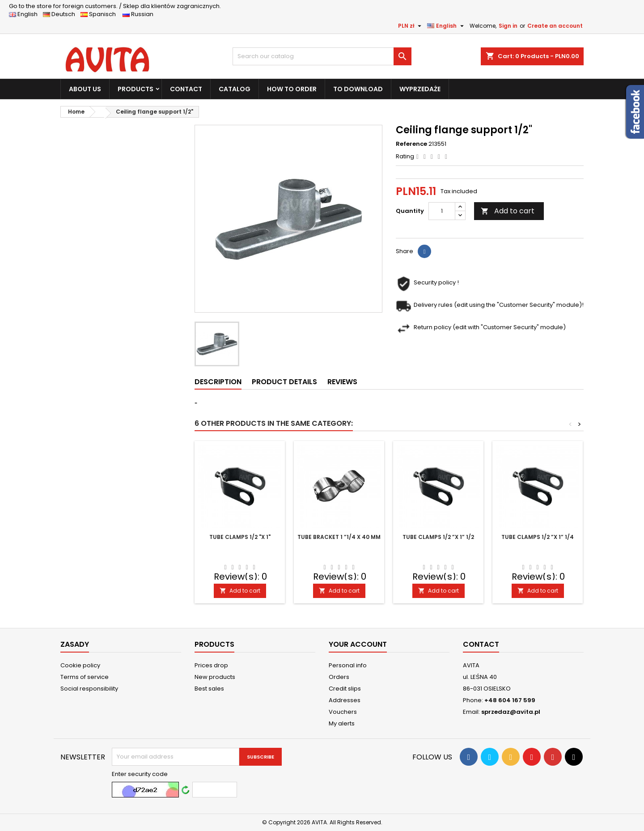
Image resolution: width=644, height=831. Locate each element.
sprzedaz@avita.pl (511, 712)
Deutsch (61, 14)
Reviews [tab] (342, 382)
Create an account (555, 26)
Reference (411, 144)
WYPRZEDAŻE (420, 89)
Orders (339, 677)
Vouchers (343, 712)
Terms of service (85, 677)
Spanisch (101, 14)
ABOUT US (85, 89)
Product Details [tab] (284, 382)
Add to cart (508, 211)
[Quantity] (442, 211)
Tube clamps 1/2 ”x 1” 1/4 (538, 537)
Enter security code (140, 774)
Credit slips (345, 689)
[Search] (322, 56)
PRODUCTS (136, 89)
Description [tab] (218, 382)
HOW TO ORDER (292, 89)
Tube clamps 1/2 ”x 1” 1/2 (438, 537)
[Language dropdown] (447, 26)
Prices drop (211, 665)
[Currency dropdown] (411, 26)
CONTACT (186, 89)
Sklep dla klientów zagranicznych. (115, 6)
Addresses (345, 700)
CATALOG (235, 89)
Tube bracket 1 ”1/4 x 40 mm (339, 537)
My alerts (342, 723)
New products (215, 677)
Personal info (348, 665)
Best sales (209, 689)
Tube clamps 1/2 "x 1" (240, 537)
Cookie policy (80, 665)
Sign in (508, 26)
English (26, 14)
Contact (481, 644)
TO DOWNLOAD (358, 89)
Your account (358, 644)
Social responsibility (89, 689)
